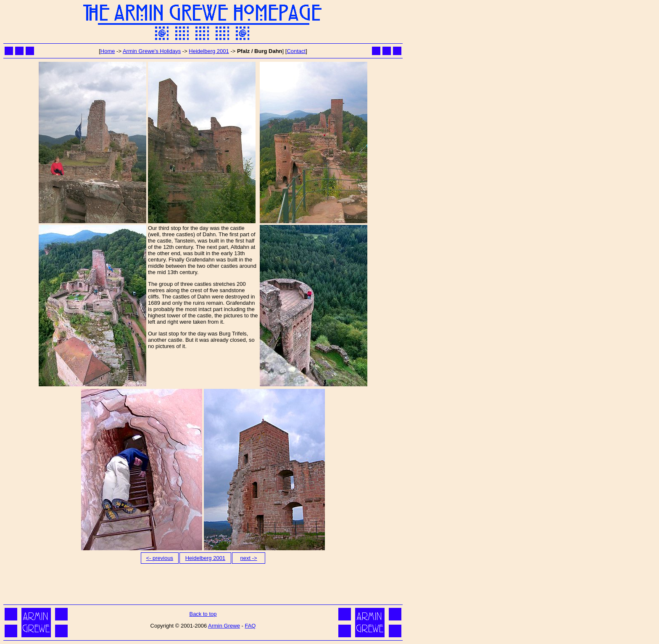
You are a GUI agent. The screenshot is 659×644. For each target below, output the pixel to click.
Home (108, 51)
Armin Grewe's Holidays (152, 51)
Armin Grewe (224, 626)
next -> (249, 558)
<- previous (159, 558)
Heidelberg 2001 (209, 51)
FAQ (250, 626)
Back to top (203, 614)
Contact (296, 51)
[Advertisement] (203, 583)
